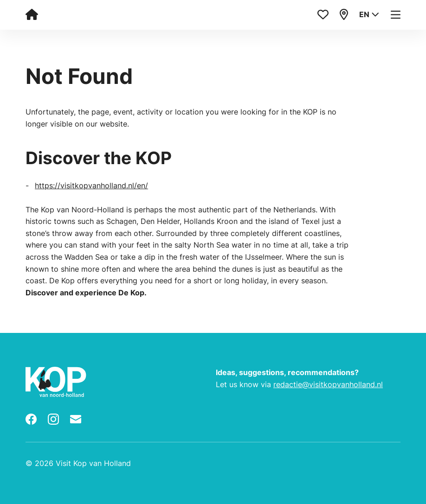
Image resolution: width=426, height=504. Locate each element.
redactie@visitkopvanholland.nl (328, 384)
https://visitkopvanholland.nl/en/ (91, 185)
